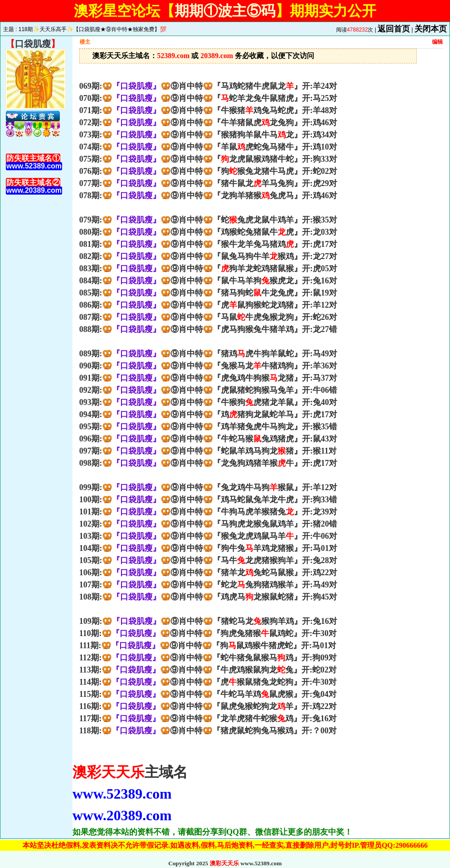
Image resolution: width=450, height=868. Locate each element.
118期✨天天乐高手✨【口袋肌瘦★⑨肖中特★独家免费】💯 (92, 29)
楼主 (85, 42)
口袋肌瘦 (33, 44)
